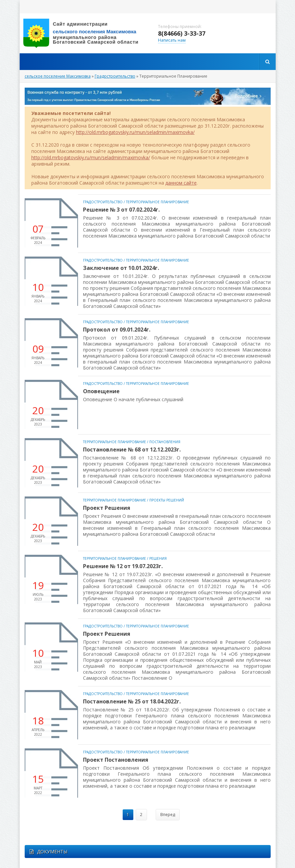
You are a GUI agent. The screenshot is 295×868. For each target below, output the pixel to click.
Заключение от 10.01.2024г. (121, 268)
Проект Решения (107, 508)
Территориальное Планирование (157, 202)
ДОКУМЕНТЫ (48, 852)
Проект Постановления (116, 760)
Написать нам (172, 40)
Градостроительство (103, 202)
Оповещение (101, 391)
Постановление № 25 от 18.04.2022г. (132, 701)
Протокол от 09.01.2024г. (117, 330)
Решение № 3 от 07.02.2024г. (121, 210)
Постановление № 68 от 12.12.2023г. (132, 449)
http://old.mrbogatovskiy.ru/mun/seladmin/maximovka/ (135, 132)
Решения (158, 558)
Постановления (165, 442)
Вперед (168, 815)
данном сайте (181, 183)
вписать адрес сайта (86, 33)
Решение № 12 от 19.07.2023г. (123, 566)
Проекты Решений (167, 500)
